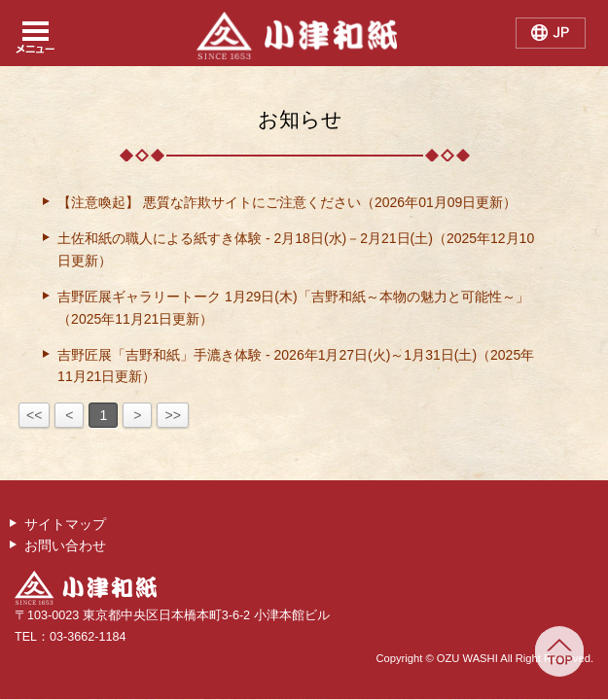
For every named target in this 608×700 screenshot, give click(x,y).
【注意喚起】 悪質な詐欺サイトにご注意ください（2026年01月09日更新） (287, 202)
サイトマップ (65, 524)
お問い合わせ (65, 545)
